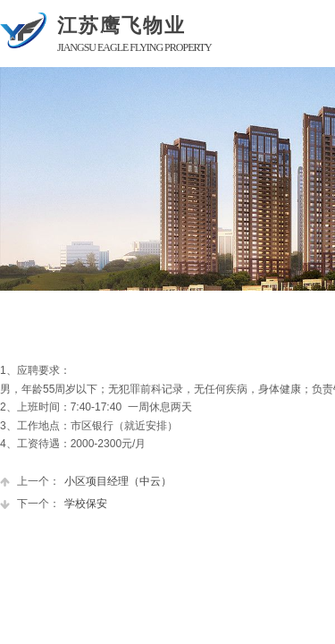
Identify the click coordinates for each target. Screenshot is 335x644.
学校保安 (54, 504)
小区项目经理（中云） (86, 482)
